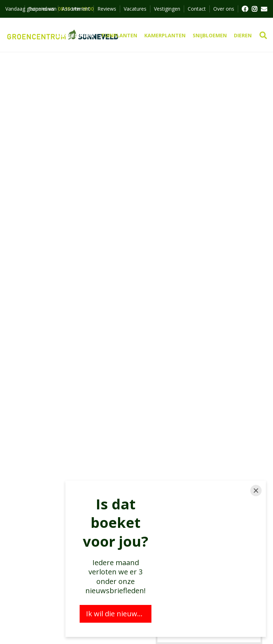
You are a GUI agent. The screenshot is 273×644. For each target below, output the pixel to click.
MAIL (264, 9)
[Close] (256, 491)
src (263, 36)
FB (245, 9)
